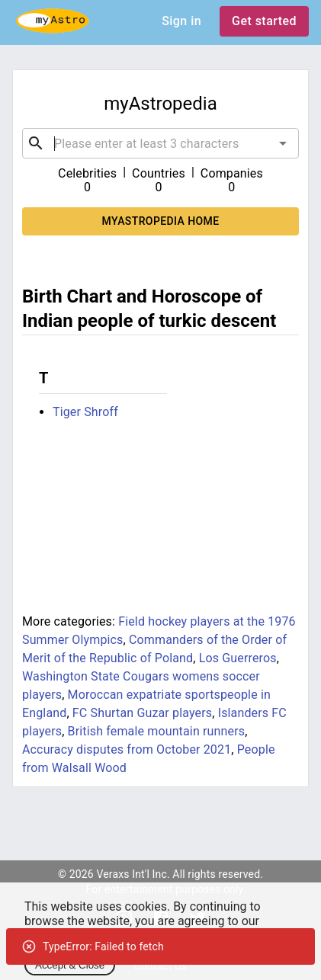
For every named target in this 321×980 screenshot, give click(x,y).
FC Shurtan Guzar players (142, 713)
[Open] (283, 143)
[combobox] (160, 143)
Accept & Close (70, 965)
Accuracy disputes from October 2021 (127, 749)
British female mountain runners (157, 731)
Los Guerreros (238, 658)
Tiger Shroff (85, 412)
